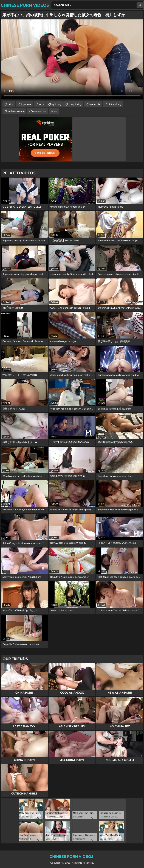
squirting (56, 104)
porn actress (39, 111)
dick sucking (114, 104)
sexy (41, 104)
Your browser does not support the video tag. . (72, 59)
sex (56, 111)
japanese (26, 104)
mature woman (16, 111)
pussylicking (75, 104)
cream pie (95, 104)
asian (11, 104)
